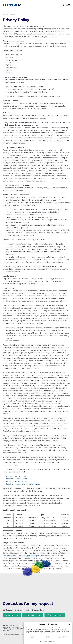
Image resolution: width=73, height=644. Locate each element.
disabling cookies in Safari (16, 481)
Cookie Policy (7, 630)
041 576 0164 (12, 615)
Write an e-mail (33, 615)
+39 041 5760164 (9, 556)
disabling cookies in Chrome (17, 479)
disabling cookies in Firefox (16, 476)
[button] (69, 631)
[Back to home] (12, 5)
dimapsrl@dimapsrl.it (32, 556)
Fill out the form (55, 615)
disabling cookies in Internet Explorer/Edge (23, 484)
